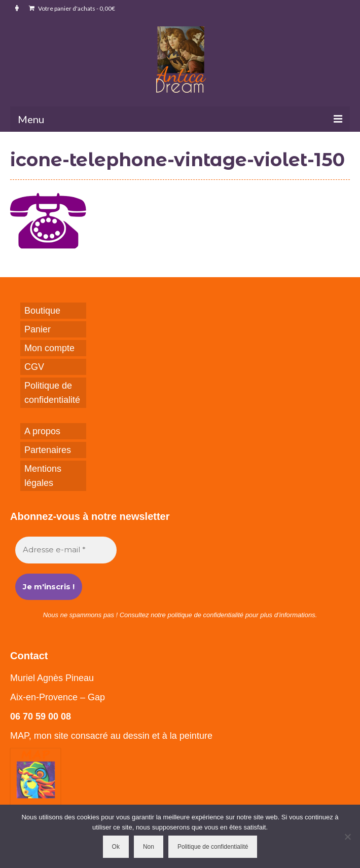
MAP (20, 736)
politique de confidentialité (205, 615)
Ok (116, 847)
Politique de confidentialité (213, 847)
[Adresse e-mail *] (66, 550)
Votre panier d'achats (72, 8)
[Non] (347, 837)
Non (149, 847)
